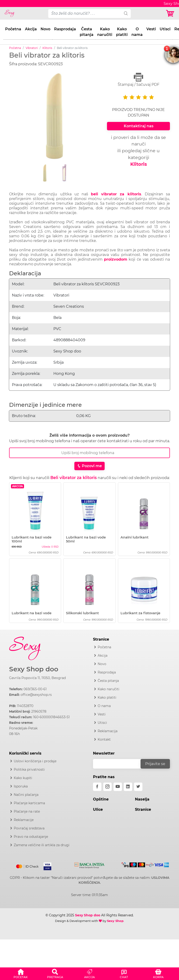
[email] (120, 764)
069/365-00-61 (35, 689)
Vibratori (32, 48)
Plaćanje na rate (27, 811)
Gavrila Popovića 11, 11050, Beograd (37, 678)
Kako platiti (122, 32)
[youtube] (118, 787)
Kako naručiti (105, 32)
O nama (137, 32)
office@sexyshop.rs (36, 695)
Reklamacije (24, 820)
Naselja (142, 799)
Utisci (165, 29)
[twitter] (138, 787)
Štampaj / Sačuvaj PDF (138, 80)
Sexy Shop (115, 921)
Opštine (101, 799)
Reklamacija (108, 731)
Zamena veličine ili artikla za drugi (42, 845)
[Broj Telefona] (89, 453)
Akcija (31, 29)
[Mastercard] (28, 866)
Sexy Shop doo (34, 669)
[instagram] (107, 787)
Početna (13, 29)
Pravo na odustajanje (31, 837)
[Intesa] (89, 865)
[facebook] (97, 787)
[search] (126, 14)
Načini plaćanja (26, 795)
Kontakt (104, 739)
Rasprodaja (65, 29)
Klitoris (47, 48)
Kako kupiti (23, 778)
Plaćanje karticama (29, 803)
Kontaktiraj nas (139, 126)
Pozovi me (89, 466)
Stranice (143, 809)
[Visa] (46, 866)
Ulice (98, 809)
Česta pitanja (87, 32)
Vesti (151, 29)
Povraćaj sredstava (29, 828)
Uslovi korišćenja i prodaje (35, 761)
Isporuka (21, 786)
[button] (21, 973)
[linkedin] (128, 787)
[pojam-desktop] (85, 14)
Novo (45, 29)
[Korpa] (170, 13)
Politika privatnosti (29, 770)
